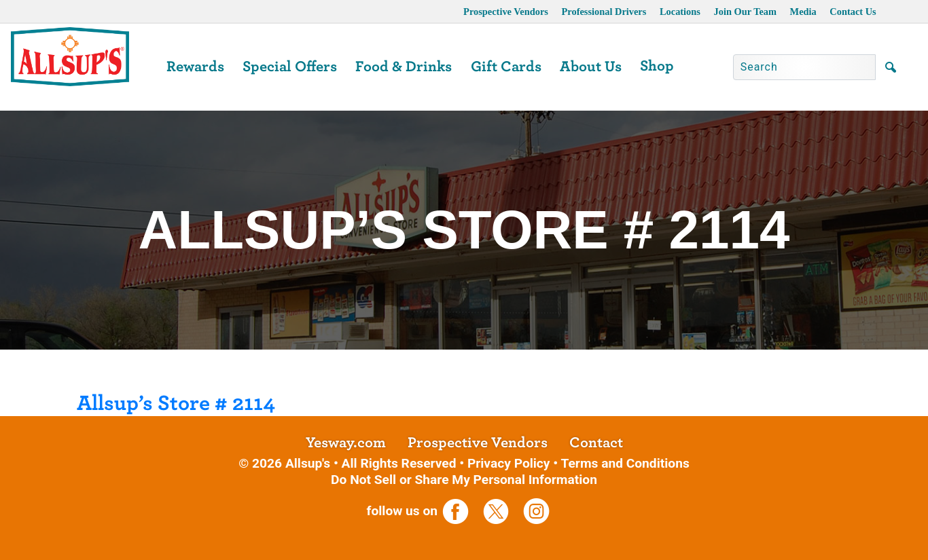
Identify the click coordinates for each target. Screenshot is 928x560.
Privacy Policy (509, 463)
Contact (596, 443)
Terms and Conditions (625, 463)
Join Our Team (746, 12)
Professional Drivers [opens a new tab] (604, 12)
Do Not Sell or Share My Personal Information (464, 480)
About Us (591, 67)
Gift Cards (506, 67)
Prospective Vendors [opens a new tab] (506, 12)
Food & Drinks (404, 67)
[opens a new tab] (461, 511)
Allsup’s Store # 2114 (176, 403)
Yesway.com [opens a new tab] (346, 443)
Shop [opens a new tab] (657, 66)
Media (803, 12)
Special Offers (290, 67)
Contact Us (853, 12)
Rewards (195, 67)
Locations (680, 12)
